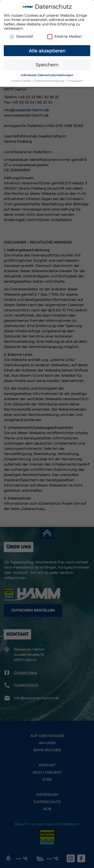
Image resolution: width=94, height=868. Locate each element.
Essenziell (21, 36)
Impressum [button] (75, 81)
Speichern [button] (47, 65)
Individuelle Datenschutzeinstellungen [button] (47, 75)
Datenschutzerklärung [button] (50, 81)
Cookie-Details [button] (21, 81)
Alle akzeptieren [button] (47, 51)
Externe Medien (64, 36)
